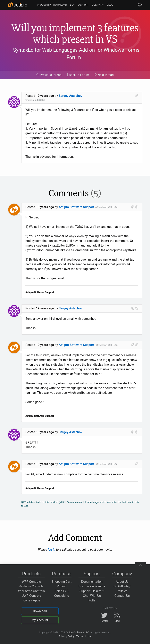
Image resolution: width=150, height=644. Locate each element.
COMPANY (98, 5)
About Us (122, 582)
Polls (92, 600)
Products (31, 574)
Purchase (62, 574)
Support (92, 574)
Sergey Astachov (71, 96)
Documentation (92, 582)
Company (122, 574)
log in (52, 550)
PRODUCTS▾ (44, 5)
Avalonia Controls (31, 586)
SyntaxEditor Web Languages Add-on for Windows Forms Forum (76, 54)
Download (40, 611)
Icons (26, 600)
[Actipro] (17, 5)
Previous (49, 75)
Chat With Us (92, 596)
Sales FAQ (62, 591)
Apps (37, 600)
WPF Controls (31, 582)
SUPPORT (83, 5)
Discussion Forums (92, 586)
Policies (122, 591)
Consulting (62, 596)
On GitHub (122, 586)
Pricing (62, 586)
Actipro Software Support (77, 207)
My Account (40, 620)
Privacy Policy (67, 636)
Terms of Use (84, 636)
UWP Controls (31, 596)
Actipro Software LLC (77, 632)
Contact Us (122, 596)
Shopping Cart (62, 582)
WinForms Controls (31, 591)
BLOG (110, 5)
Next (104, 75)
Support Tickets (92, 591)
